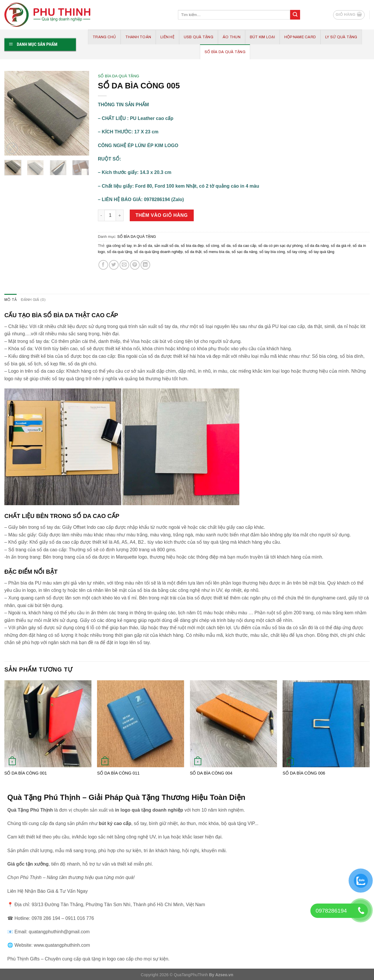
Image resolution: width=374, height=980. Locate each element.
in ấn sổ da (143, 246)
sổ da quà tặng (119, 252)
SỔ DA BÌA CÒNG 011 (118, 773)
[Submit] (295, 15)
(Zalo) (178, 199)
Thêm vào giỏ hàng (162, 215)
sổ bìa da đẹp (192, 246)
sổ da (226, 246)
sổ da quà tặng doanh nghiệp (158, 252)
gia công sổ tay (119, 246)
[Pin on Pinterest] (135, 265)
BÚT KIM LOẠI (262, 37)
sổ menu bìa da (217, 252)
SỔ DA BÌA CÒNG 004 (211, 773)
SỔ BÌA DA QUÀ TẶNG (225, 52)
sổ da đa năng (317, 246)
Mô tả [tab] (11, 300)
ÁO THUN (232, 37)
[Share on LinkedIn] (145, 265)
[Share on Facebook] (103, 265)
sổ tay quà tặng (321, 252)
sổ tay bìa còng (272, 252)
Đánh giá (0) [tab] (33, 300)
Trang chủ (104, 37)
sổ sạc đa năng (245, 252)
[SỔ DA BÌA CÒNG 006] (326, 724)
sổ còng (212, 246)
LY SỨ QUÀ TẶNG (341, 37)
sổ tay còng (297, 252)
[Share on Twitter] (114, 265)
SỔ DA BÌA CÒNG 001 (26, 773)
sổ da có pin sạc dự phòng (280, 246)
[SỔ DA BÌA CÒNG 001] (48, 724)
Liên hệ (167, 37)
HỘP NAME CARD (300, 37)
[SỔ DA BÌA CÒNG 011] (141, 724)
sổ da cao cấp (244, 246)
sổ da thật (193, 252)
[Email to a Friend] (124, 265)
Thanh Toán (138, 37)
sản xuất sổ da (167, 246)
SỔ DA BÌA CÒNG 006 (304, 773)
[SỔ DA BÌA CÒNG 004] (233, 724)
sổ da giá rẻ (341, 246)
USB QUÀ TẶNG (199, 37)
